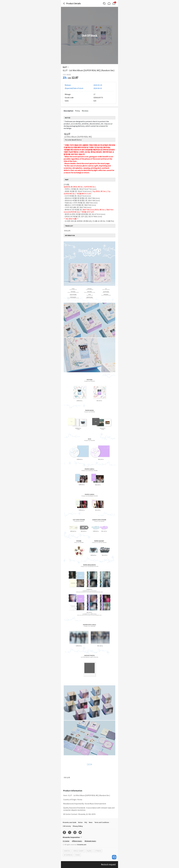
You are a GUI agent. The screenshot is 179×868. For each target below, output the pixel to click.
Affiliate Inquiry (77, 841)
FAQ (86, 822)
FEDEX (78, 855)
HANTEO (67, 851)
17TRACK (98, 851)
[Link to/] (109, 3)
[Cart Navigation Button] (114, 3)
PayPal (89, 851)
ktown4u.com (82, 844)
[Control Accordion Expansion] (89, 837)
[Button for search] (104, 3)
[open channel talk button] (114, 857)
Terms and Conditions (102, 822)
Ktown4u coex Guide (70, 822)
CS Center (66, 841)
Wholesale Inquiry (90, 841)
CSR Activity (67, 826)
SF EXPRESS (68, 855)
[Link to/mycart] (114, 3)
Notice (80, 822)
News (91, 822)
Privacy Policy (78, 826)
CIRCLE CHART (78, 851)
